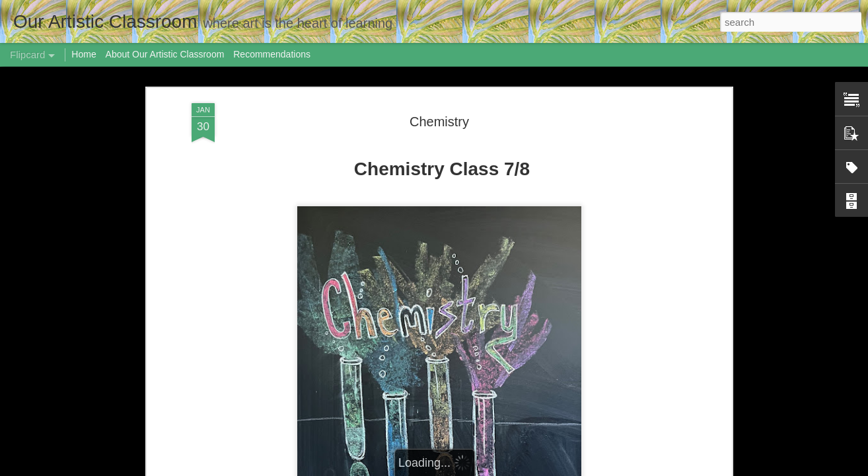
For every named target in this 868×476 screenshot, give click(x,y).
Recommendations (272, 54)
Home (84, 54)
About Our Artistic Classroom (165, 54)
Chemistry (439, 122)
